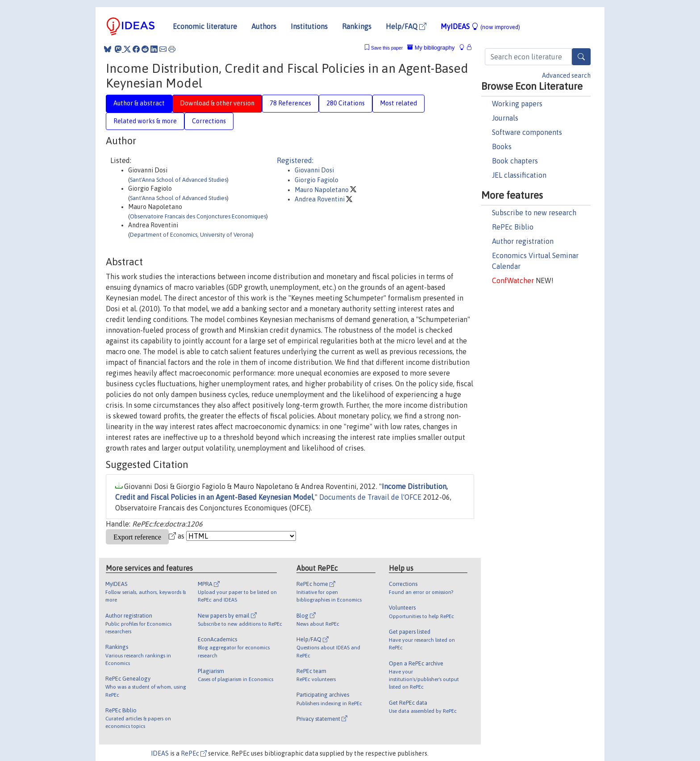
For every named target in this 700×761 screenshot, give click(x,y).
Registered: (295, 160)
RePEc (194, 753)
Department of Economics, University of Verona (191, 235)
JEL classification (519, 175)
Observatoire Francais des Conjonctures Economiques (198, 216)
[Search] (581, 57)
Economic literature (205, 26)
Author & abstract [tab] (139, 103)
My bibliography (431, 48)
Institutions (309, 26)
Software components (527, 132)
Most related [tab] (398, 103)
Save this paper (387, 48)
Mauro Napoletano (322, 190)
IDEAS (160, 753)
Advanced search (566, 75)
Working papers (517, 104)
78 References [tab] (290, 103)
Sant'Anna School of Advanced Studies (178, 180)
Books (502, 146)
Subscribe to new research (534, 213)
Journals (505, 118)
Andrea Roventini (320, 199)
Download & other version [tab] (217, 103)
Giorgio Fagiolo (317, 180)
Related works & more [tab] (145, 121)
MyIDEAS (480, 26)
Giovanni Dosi (314, 170)
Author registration (523, 241)
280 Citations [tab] (346, 103)
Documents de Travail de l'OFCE (370, 497)
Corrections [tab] (209, 121)
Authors (264, 26)
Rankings (357, 26)
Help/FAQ (406, 26)
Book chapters (515, 161)
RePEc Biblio (513, 227)
